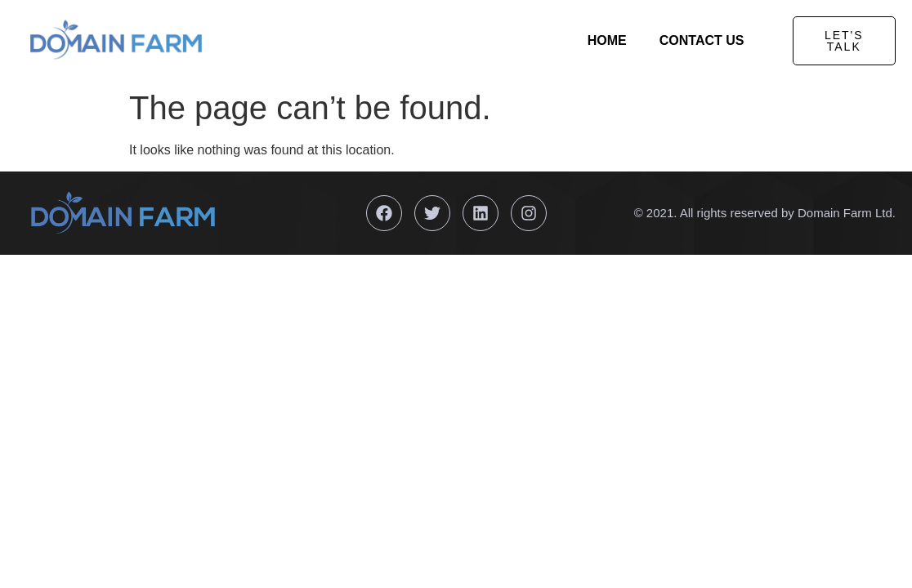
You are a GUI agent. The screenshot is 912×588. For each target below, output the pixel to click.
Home (607, 40)
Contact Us (702, 40)
